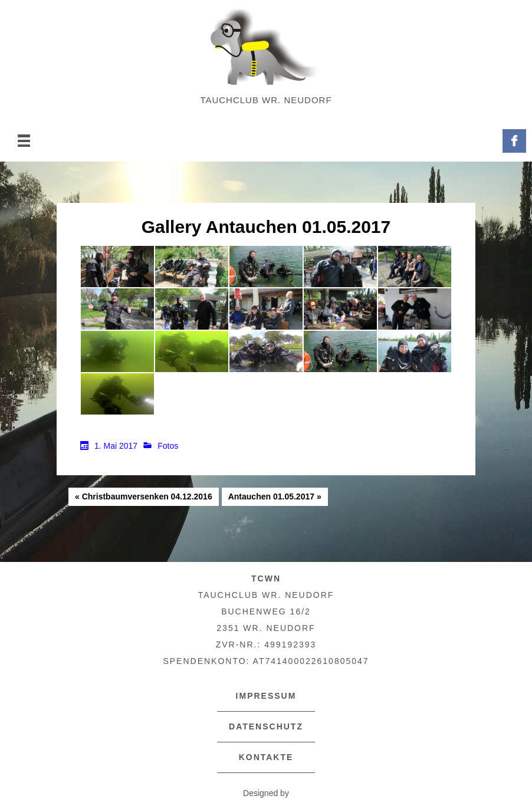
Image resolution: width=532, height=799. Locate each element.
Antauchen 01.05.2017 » (275, 497)
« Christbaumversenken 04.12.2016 (144, 497)
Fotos (168, 446)
